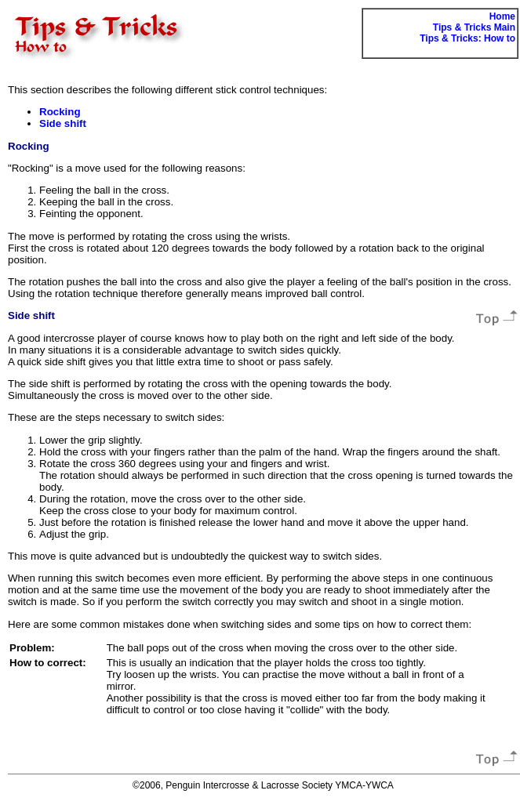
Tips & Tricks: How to (467, 38)
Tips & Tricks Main (474, 27)
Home (502, 16)
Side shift (63, 123)
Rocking (60, 112)
